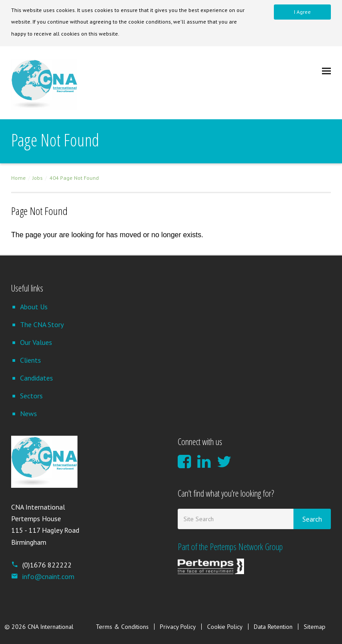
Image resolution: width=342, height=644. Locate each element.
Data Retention (273, 627)
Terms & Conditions (122, 627)
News (28, 413)
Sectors (31, 396)
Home (18, 178)
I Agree (302, 12)
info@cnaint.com (43, 576)
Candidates (37, 378)
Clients (31, 360)
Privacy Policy (178, 627)
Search (312, 519)
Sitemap (315, 627)
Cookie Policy (225, 627)
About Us (34, 307)
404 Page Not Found (74, 178)
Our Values (36, 342)
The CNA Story (42, 324)
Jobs (38, 178)
